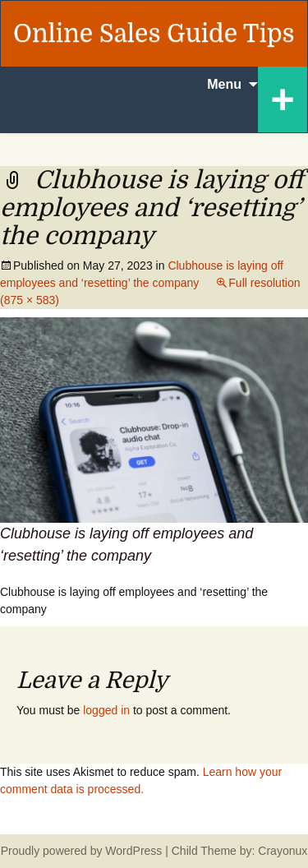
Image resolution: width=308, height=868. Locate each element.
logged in (106, 710)
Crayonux (281, 851)
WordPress (133, 851)
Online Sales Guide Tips (154, 34)
